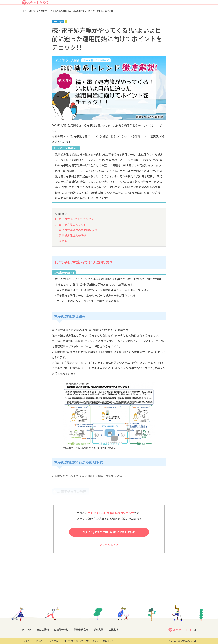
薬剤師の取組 (123, 13)
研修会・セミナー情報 (128, 612)
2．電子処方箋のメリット (70, 237)
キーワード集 (95, 618)
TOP (24, 23)
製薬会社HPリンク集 (53, 630)
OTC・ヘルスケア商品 (53, 618)
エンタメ (147, 612)
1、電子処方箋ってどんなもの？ (84, 275)
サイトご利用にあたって (72, 641)
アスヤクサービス (185, 13)
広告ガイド (108, 641)
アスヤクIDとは (109, 557)
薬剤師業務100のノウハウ (101, 630)
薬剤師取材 (74, 612)
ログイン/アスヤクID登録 (155, 4)
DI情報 (46, 612)
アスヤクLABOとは (122, 4)
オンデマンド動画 (126, 618)
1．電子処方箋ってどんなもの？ (74, 232)
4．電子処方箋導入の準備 (70, 248)
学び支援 (155, 13)
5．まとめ (61, 253)
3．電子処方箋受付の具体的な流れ (76, 243)
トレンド (92, 13)
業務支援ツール (96, 612)
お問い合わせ (41, 641)
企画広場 (168, 13)
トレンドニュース (30, 612)
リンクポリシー (93, 641)
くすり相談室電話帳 (53, 624)
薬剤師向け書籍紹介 (98, 624)
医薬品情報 (106, 13)
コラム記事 (27, 618)
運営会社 (27, 641)
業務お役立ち (140, 13)
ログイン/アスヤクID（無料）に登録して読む (109, 545)
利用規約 (54, 641)
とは (182, 607)
